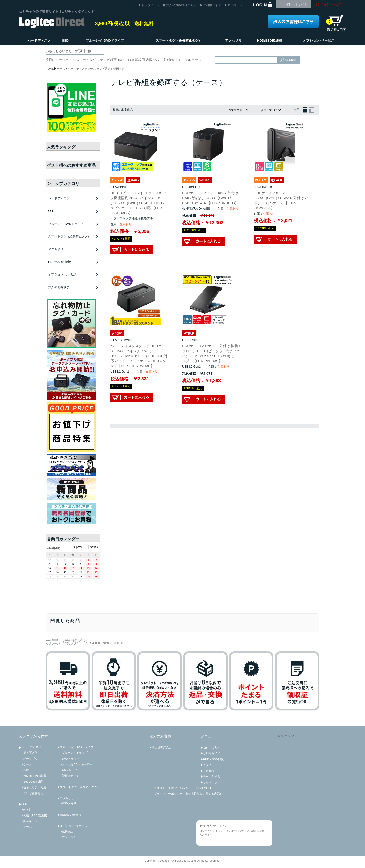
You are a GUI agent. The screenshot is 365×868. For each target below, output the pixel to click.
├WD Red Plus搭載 (34, 776)
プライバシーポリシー (168, 794)
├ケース (27, 764)
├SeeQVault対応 (32, 782)
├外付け (27, 809)
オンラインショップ (328, 4)
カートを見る (212, 777)
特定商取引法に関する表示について (209, 794)
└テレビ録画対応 (32, 793)
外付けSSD (172, 60)
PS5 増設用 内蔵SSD (143, 60)
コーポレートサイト (294, 4)
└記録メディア (69, 776)
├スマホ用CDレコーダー (76, 764)
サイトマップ (212, 782)
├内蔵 (25, 770)
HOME (50, 69)
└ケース (27, 827)
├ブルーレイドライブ (74, 753)
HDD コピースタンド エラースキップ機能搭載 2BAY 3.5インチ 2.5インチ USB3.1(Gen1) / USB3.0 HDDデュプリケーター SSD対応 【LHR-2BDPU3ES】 (139, 203)
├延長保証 (67, 831)
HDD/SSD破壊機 (60, 262)
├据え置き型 (29, 753)
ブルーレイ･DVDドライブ (77, 747)
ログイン (209, 765)
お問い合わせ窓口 (180, 788)
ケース (61, 69)
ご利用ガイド (212, 5)
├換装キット (29, 821)
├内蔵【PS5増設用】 (35, 815)
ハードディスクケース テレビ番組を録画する (96, 69)
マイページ (235, 5)
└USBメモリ (68, 803)
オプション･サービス (74, 826)
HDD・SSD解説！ (215, 759)
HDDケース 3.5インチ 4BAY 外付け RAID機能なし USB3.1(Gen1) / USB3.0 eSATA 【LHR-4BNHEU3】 (210, 198)
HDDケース (193, 60)
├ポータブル (29, 759)
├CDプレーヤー (70, 770)
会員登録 (209, 771)
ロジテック (286, 736)
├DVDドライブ (70, 759)
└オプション (68, 837)
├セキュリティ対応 (34, 787)
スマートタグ (86, 60)
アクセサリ (67, 798)
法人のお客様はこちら (181, 5)
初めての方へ (212, 748)
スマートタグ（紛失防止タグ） (69, 236)
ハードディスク (31, 747)
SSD (24, 804)
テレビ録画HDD (112, 60)
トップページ (151, 5)
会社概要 (160, 788)
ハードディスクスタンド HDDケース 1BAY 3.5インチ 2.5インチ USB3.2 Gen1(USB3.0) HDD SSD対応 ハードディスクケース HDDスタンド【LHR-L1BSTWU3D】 (139, 356)
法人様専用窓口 (162, 748)
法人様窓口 (202, 788)
